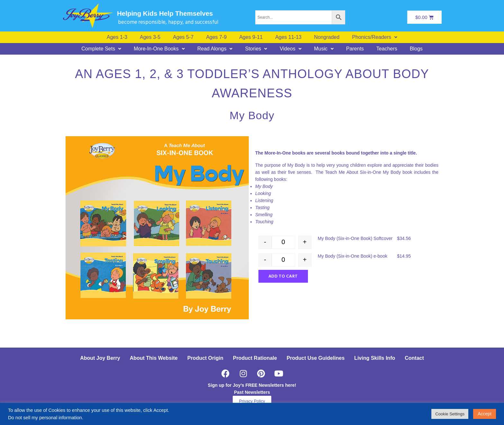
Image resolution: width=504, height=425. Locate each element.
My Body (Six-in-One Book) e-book (353, 256)
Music (324, 49)
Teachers (387, 49)
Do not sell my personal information (45, 418)
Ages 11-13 (288, 37)
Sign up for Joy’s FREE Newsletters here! (252, 385)
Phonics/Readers (375, 37)
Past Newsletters (252, 392)
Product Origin (205, 358)
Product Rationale (255, 358)
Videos (291, 49)
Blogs (416, 49)
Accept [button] (485, 414)
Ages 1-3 (117, 37)
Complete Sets (101, 49)
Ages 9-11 (251, 37)
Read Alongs (215, 49)
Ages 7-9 (216, 37)
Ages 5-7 (183, 37)
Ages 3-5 (150, 37)
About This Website (154, 358)
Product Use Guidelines (316, 358)
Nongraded (327, 37)
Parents (355, 49)
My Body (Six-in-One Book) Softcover (355, 238)
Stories (256, 49)
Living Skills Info (375, 358)
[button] (375, 37)
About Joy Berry (100, 358)
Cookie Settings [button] (450, 414)
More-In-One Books (159, 49)
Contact (414, 358)
